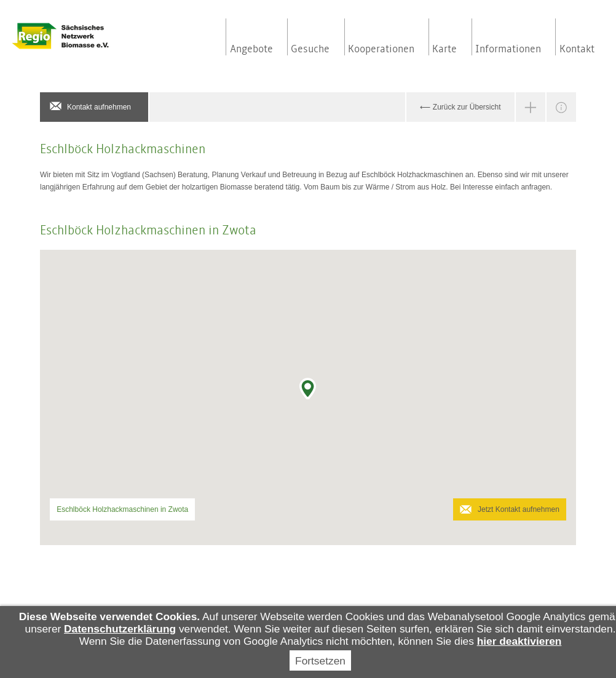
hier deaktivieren (519, 641)
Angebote (251, 49)
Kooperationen (381, 49)
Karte (444, 49)
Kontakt (577, 49)
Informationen (508, 49)
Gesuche (310, 49)
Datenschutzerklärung (120, 629)
